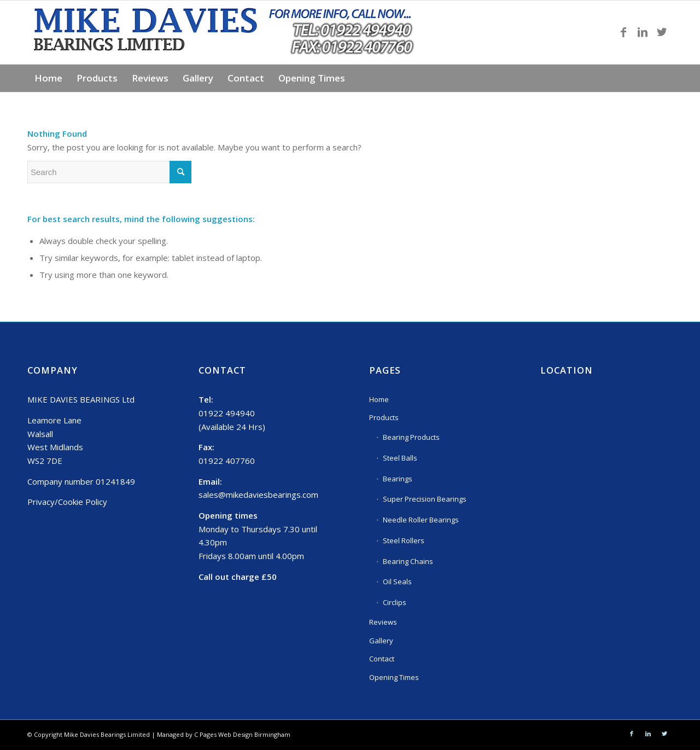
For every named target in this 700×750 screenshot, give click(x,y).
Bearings (398, 479)
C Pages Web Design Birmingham (242, 734)
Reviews (383, 622)
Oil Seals (397, 582)
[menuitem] (48, 78)
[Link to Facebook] (623, 32)
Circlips (395, 602)
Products (384, 417)
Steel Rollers (404, 540)
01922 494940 (227, 413)
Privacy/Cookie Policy (67, 502)
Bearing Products (411, 437)
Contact (382, 659)
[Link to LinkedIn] (643, 32)
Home (379, 399)
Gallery (381, 641)
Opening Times (394, 677)
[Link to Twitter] (662, 32)
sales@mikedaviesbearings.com (258, 495)
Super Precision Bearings (425, 499)
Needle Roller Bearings (421, 520)
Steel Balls (400, 458)
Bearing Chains (408, 561)
